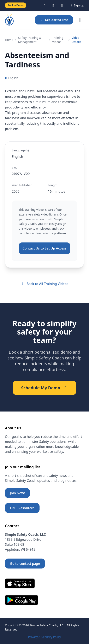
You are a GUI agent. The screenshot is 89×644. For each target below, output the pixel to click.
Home (9, 40)
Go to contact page (25, 564)
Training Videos (58, 40)
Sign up (77, 5)
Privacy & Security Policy (44, 637)
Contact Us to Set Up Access (44, 248)
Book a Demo (16, 5)
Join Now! (17, 493)
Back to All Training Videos (44, 284)
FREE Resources (22, 508)
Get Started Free (54, 20)
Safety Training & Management (30, 40)
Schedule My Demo (44, 388)
